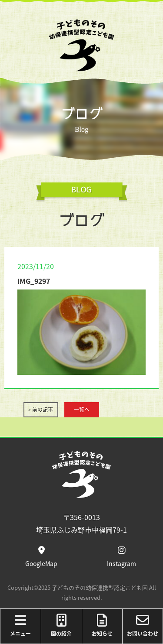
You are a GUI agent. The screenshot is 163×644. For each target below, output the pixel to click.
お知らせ (102, 626)
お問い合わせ (143, 626)
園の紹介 (62, 626)
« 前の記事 (41, 410)
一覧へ (82, 410)
